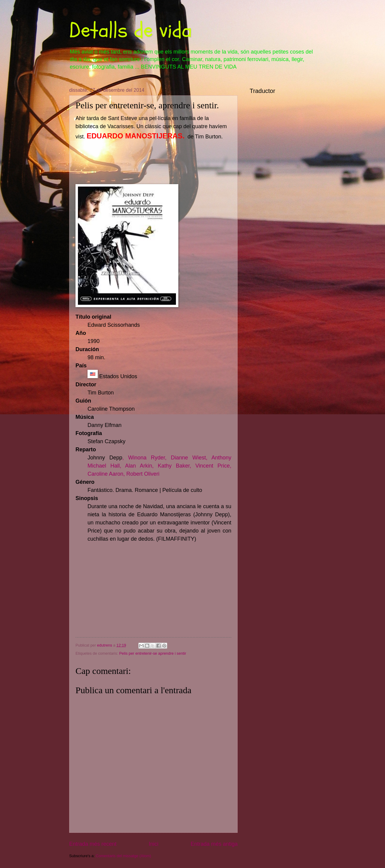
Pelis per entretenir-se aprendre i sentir (153, 653)
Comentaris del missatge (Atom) (123, 856)
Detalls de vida (131, 30)
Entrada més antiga (214, 844)
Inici (153, 844)
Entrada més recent (93, 844)
